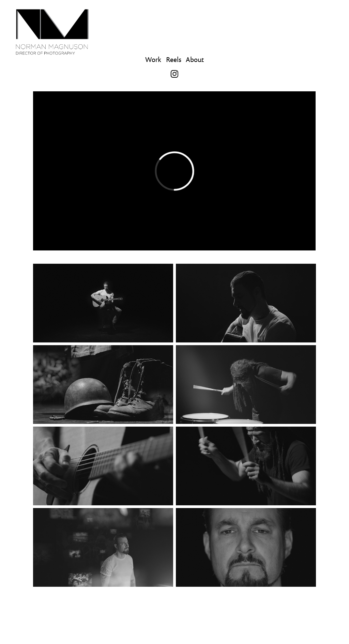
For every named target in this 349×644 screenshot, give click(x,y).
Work (153, 59)
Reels (174, 59)
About (195, 59)
